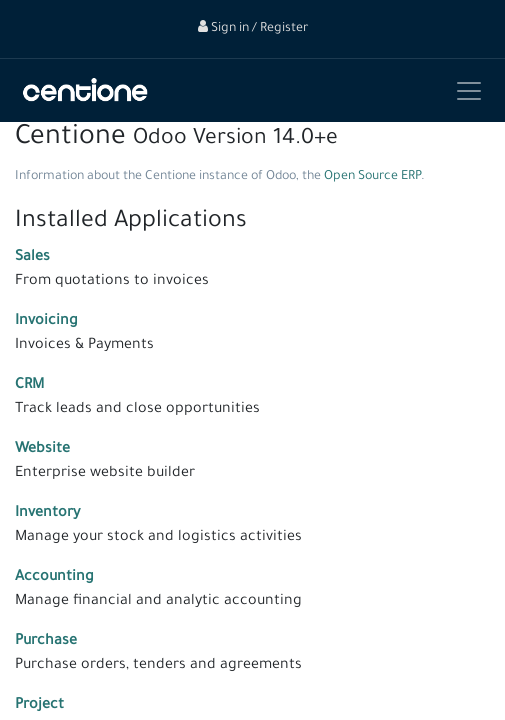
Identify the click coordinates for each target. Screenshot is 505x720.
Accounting (54, 578)
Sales (32, 258)
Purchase (46, 642)
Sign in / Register (253, 29)
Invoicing (46, 322)
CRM (29, 386)
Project (39, 706)
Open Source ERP (372, 177)
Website (42, 450)
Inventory (47, 514)
